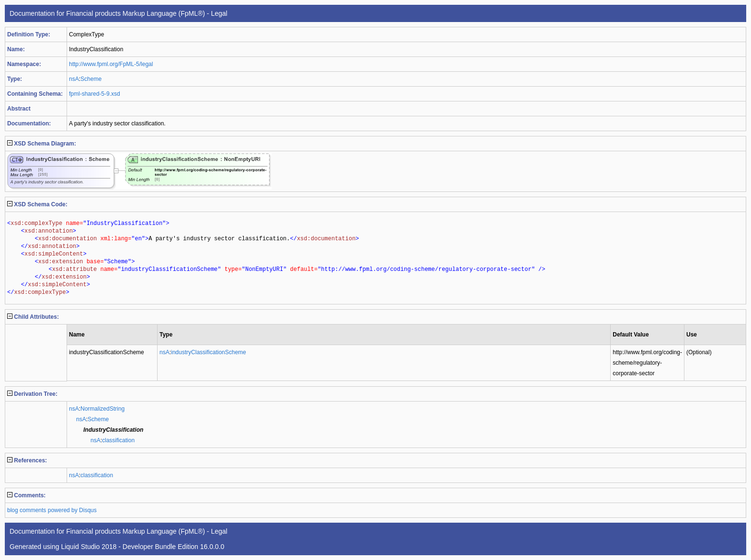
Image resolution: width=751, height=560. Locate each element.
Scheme (91, 79)
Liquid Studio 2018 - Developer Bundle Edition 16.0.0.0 (142, 547)
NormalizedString (102, 409)
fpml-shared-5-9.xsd (95, 94)
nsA (74, 79)
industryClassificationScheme (209, 352)
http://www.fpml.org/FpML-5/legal (111, 64)
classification (118, 440)
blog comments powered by (52, 510)
